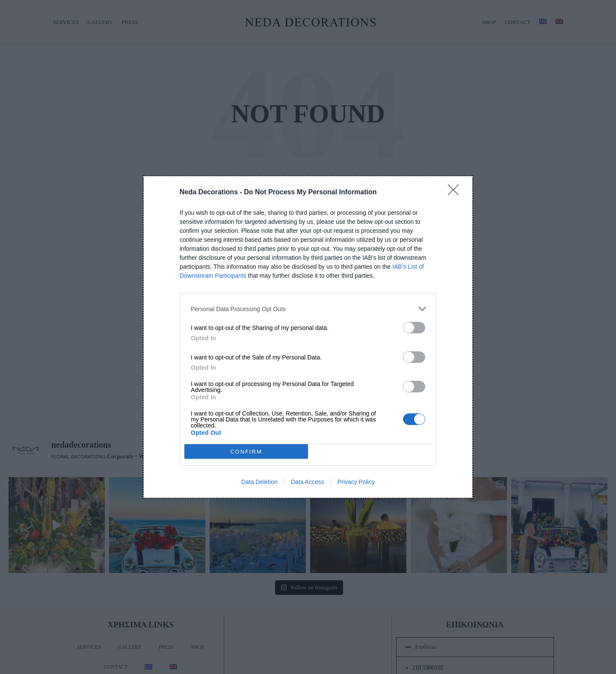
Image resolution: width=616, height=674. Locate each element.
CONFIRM (247, 451)
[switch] (414, 328)
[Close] (456, 193)
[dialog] (308, 337)
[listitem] (308, 309)
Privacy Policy (356, 482)
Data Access (308, 482)
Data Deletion (259, 482)
